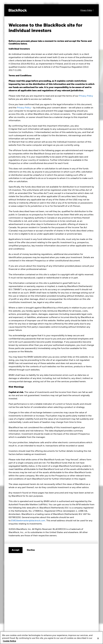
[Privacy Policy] (87, 10)
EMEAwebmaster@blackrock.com (28, 521)
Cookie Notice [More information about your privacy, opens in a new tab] (9, 642)
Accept (16, 550)
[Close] (98, 639)
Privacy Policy (86, 96)
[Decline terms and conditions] (31, 550)
